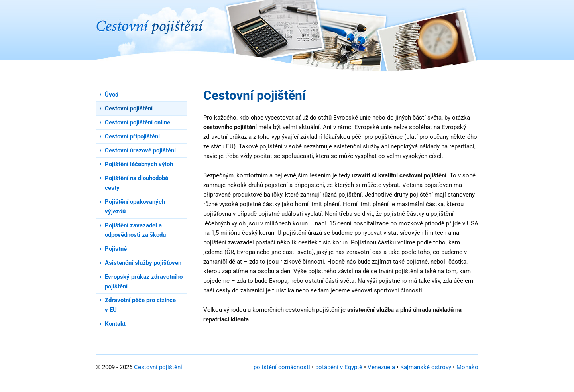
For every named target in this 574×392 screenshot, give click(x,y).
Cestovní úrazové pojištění (140, 150)
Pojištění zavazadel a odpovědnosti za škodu (135, 230)
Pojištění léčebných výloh (139, 164)
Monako (467, 367)
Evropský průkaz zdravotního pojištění (144, 282)
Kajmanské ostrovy (426, 367)
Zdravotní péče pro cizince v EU (140, 305)
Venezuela (381, 367)
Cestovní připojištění (132, 136)
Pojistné (116, 249)
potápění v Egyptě (339, 367)
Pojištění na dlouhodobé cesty (137, 183)
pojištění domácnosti (282, 367)
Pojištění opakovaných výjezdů (135, 207)
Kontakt (115, 324)
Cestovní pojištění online (138, 122)
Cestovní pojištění (129, 108)
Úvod (112, 95)
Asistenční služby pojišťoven (143, 263)
